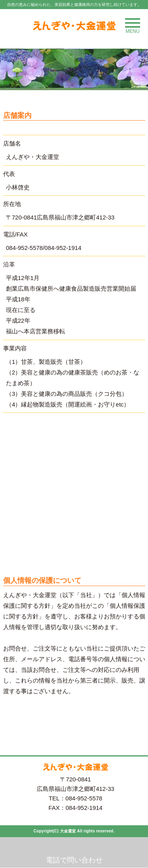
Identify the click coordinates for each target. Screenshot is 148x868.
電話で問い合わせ (74, 860)
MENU (133, 26)
